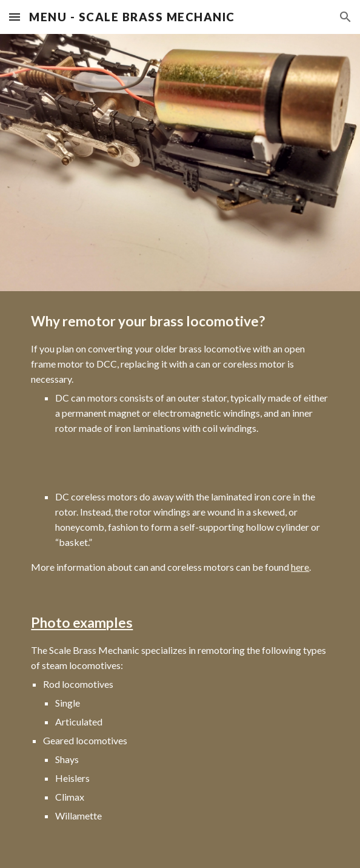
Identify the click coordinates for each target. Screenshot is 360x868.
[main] (180, 580)
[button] (15, 17)
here (300, 567)
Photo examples (82, 623)
